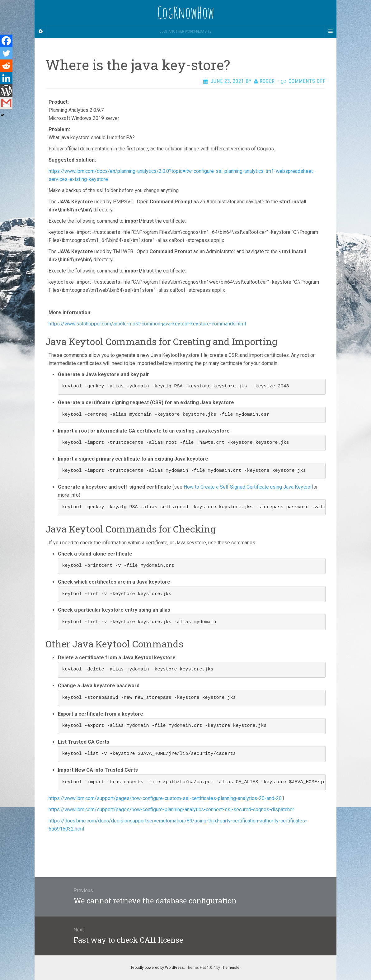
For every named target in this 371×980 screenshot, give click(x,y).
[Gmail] (6, 103)
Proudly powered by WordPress (157, 968)
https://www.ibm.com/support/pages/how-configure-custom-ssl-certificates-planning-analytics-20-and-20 (165, 798)
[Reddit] (6, 66)
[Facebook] (6, 41)
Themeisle (230, 968)
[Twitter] (6, 53)
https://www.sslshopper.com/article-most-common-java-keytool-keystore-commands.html (147, 324)
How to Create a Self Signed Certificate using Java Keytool (248, 487)
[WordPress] (6, 91)
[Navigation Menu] (330, 31)
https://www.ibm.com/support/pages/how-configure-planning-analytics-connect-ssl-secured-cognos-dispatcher (171, 810)
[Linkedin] (6, 78)
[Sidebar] (41, 31)
